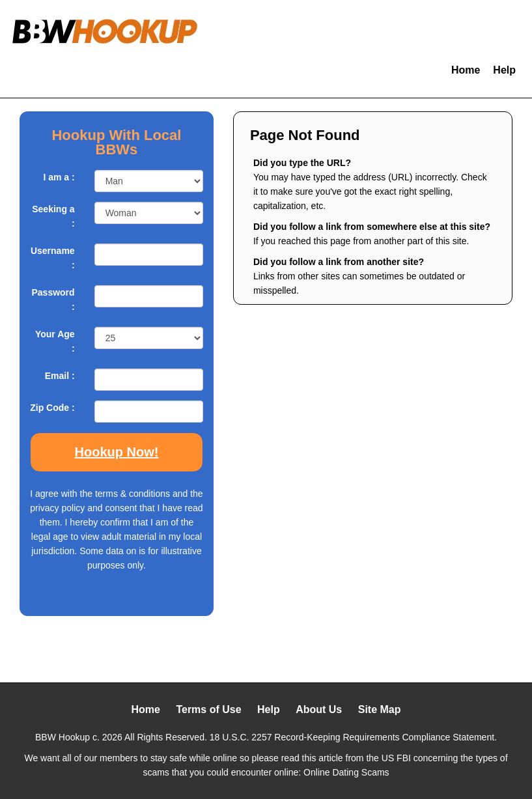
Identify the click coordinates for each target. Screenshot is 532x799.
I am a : (59, 177)
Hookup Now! (117, 452)
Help (504, 70)
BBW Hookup (63, 737)
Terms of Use (208, 709)
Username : (53, 258)
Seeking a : (53, 216)
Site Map (380, 709)
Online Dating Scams (346, 772)
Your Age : (55, 341)
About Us (319, 709)
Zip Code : (52, 408)
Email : (60, 376)
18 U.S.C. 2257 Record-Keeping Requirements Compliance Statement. (353, 737)
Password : (53, 300)
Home (466, 70)
